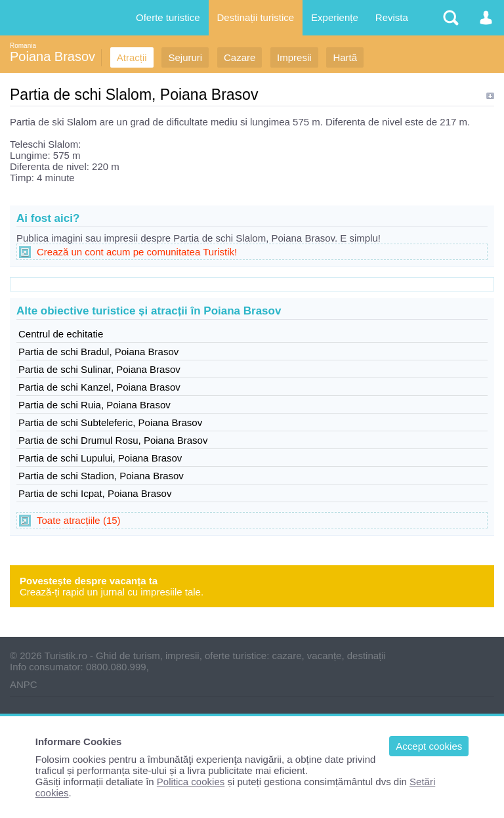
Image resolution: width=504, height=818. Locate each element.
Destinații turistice (256, 17)
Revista (392, 17)
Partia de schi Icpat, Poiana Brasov (95, 493)
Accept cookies (429, 746)
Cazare (240, 57)
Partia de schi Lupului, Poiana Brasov (100, 458)
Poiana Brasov (52, 56)
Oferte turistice (168, 17)
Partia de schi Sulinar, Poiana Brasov (99, 369)
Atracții (132, 57)
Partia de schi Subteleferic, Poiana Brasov (110, 422)
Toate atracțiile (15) (79, 520)
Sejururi (185, 57)
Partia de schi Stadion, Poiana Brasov (101, 476)
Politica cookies (191, 782)
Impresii (294, 57)
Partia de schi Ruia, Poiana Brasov (94, 405)
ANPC (24, 684)
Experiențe (335, 17)
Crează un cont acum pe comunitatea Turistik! (137, 252)
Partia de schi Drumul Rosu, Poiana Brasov (113, 440)
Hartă (345, 57)
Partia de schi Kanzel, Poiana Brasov (99, 387)
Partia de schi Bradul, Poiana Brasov (98, 352)
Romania (23, 46)
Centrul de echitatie (61, 334)
